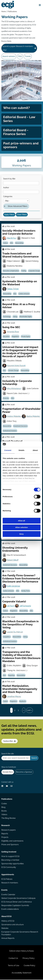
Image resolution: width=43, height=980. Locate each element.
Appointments (8, 875)
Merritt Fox (11, 238)
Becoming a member (10, 860)
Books (4, 811)
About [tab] (35, 450)
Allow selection (21, 527)
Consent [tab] (8, 450)
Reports (5, 834)
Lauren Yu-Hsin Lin (15, 632)
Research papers (9, 830)
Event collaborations (10, 909)
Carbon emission (24, 294)
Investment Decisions (20, 426)
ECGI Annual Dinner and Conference (17, 902)
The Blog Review (8, 818)
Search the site (8, 754)
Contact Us (13, 959)
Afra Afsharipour (14, 389)
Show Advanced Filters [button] (18, 206)
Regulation (15, 337)
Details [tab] (22, 450)
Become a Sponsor (24, 772)
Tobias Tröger (13, 289)
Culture (5, 243)
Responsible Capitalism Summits (15, 906)
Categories (8, 197)
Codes (4, 804)
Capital (5, 702)
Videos (4, 815)
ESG (12, 243)
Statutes (5, 929)
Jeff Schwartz (25, 606)
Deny (21, 534)
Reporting (11, 676)
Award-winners (9, 56)
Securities (6, 337)
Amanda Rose (13, 332)
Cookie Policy (29, 966)
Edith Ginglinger (14, 586)
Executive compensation (11, 271)
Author (6, 188)
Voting (15, 317)
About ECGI (6, 917)
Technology (7, 317)
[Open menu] (40, 5)
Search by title (9, 179)
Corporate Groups (34, 271)
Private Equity (26, 337)
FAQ (20, 56)
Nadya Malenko (33, 417)
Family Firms (26, 591)
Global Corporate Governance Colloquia (18, 899)
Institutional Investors (10, 431)
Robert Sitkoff (13, 560)
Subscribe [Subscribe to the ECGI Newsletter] (10, 741)
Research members (10, 883)
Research (6, 826)
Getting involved (9, 852)
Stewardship (19, 243)
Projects (5, 838)
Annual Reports (8, 939)
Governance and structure (12, 925)
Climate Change (13, 371)
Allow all (21, 521)
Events (4, 890)
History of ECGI (8, 921)
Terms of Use (14, 966)
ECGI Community (9, 868)
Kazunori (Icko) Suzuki (16, 366)
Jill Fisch (10, 606)
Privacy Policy (29, 959)
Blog (3, 808)
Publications (12, 11)
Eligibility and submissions (12, 841)
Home (4, 11)
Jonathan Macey (14, 697)
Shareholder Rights (26, 317)
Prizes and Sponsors (10, 845)
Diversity (6, 399)
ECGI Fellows (7, 879)
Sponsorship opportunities (13, 864)
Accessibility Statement (21, 973)
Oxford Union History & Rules (21, 951)
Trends (28, 56)
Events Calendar (8, 895)
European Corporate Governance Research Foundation (20, 934)
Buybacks (23, 702)
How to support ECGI (10, 857)
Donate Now (8, 772)
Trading (24, 271)
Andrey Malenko (14, 417)
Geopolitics (7, 637)
